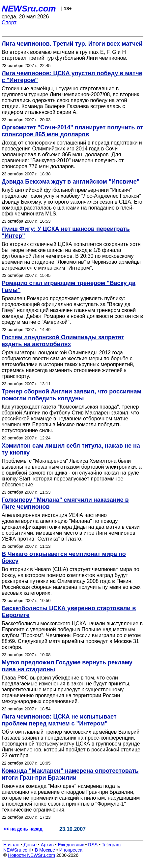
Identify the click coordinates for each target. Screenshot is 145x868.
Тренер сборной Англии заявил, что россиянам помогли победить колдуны (72, 395)
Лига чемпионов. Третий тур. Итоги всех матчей (72, 44)
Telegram (111, 845)
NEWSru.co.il (17, 850)
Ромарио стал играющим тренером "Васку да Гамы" (69, 287)
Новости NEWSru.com (31, 855)
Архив (47, 845)
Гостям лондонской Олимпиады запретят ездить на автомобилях (63, 341)
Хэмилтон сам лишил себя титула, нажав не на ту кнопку (71, 449)
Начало (11, 845)
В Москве (45, 850)
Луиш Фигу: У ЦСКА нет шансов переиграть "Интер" (66, 232)
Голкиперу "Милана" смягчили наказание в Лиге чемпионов (65, 503)
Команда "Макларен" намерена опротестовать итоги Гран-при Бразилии (70, 774)
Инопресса (71, 850)
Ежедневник (71, 845)
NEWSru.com (29, 9)
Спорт (9, 22)
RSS (93, 845)
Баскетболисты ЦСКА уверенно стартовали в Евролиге (69, 612)
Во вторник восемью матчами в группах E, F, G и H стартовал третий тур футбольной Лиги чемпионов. (64, 55)
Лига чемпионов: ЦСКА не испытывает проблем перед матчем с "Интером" (59, 720)
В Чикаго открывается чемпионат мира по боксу (64, 557)
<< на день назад (23, 829)
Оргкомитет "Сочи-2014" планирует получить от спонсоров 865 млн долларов (72, 131)
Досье (30, 845)
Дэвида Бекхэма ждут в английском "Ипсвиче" (71, 182)
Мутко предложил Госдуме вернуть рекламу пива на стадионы (67, 666)
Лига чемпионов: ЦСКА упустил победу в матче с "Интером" (72, 77)
